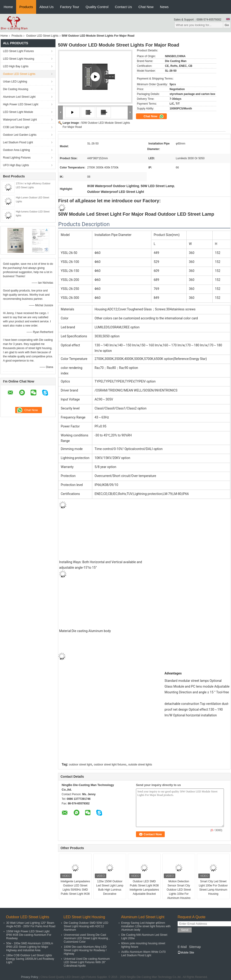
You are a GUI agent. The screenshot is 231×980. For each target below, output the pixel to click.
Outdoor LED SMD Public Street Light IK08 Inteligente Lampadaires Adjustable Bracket (144, 888)
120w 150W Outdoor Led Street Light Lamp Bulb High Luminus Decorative (110, 888)
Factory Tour (70, 7)
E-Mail (182, 947)
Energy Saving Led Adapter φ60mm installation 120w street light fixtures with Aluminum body (146, 926)
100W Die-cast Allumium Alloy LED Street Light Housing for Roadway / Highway (85, 950)
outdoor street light (80, 765)
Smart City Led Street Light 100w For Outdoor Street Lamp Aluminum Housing (213, 888)
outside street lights (140, 765)
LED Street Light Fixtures (18, 51)
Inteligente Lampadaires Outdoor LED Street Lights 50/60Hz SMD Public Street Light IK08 (75, 888)
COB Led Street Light (16, 127)
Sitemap (195, 947)
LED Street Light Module (18, 112)
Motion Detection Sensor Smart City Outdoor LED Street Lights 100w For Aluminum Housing (179, 890)
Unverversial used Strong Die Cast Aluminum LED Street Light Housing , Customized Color (87, 938)
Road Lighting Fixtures (17, 158)
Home (8, 7)
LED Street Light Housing (19, 59)
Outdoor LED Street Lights (42, 36)
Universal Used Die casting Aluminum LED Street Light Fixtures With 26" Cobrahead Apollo (87, 962)
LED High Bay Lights (16, 66)
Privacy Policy (30, 977)
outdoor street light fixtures (110, 765)
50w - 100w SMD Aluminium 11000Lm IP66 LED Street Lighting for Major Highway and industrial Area (30, 947)
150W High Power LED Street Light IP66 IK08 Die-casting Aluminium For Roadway (29, 935)
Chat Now (146, 7)
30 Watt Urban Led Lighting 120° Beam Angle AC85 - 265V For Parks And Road (31, 925)
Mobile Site (186, 953)
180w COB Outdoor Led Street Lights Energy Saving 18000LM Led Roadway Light (30, 959)
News (164, 7)
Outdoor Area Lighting (16, 150)
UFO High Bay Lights (16, 165)
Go (227, 25)
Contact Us (123, 7)
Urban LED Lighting (15, 82)
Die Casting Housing (16, 89)
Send (185, 930)
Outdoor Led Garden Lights (20, 135)
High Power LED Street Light (21, 104)
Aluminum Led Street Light (19, 97)
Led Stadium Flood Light (18, 142)
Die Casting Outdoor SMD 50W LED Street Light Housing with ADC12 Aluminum (86, 926)
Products (26, 7)
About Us (46, 7)
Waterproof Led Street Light (20, 120)
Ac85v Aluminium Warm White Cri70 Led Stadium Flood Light (143, 954)
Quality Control (97, 7)
